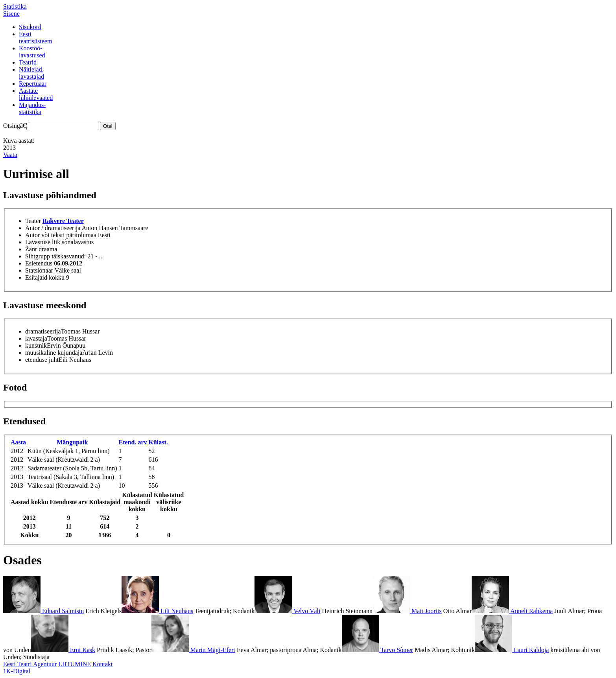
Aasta (18, 442)
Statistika (15, 6)
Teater (33, 221)
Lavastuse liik (43, 242)
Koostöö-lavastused (32, 52)
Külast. (158, 442)
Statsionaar (39, 270)
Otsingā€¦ (15, 126)
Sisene (11, 14)
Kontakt (103, 664)
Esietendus (39, 263)
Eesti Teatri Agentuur (30, 664)
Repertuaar (33, 84)
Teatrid (28, 62)
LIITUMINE (75, 664)
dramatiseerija (43, 331)
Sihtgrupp (38, 256)
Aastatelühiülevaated (36, 94)
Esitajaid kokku (45, 277)
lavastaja (36, 338)
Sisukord (30, 27)
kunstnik (36, 345)
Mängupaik (72, 442)
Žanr (31, 249)
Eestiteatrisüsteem (35, 38)
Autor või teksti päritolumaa (61, 235)
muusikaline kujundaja (54, 353)
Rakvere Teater (63, 221)
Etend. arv (133, 442)
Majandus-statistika (32, 108)
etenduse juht (42, 360)
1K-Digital (17, 671)
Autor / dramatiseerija (53, 228)
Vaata (10, 155)
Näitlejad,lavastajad (31, 73)
